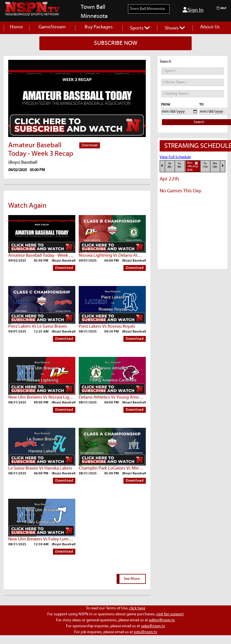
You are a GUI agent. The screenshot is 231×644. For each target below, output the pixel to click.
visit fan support (170, 614)
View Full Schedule (175, 157)
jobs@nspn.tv (146, 632)
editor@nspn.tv (162, 620)
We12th (215, 165)
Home (16, 27)
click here (137, 608)
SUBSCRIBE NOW (116, 43)
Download (90, 145)
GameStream (52, 27)
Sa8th (170, 165)
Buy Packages (99, 27)
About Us (210, 27)
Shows (175, 28)
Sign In (193, 10)
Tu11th (205, 165)
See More (132, 579)
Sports (140, 28)
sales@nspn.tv (153, 626)
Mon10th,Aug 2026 (193, 166)
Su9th (179, 165)
